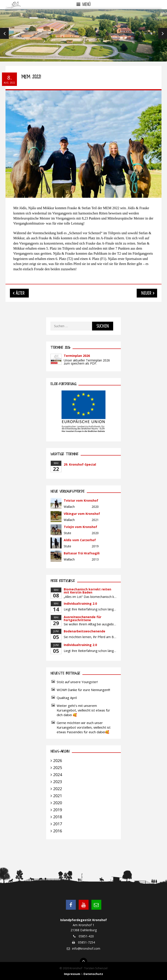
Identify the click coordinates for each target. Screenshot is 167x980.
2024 (58, 775)
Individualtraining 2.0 (80, 603)
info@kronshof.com (86, 948)
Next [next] (163, 33)
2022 (58, 789)
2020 (58, 803)
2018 (58, 817)
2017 (58, 824)
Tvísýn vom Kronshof (80, 527)
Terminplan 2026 (77, 356)
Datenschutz (93, 974)
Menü (86, 4)
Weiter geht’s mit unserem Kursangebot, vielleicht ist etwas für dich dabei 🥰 (83, 710)
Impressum (72, 974)
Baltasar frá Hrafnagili (82, 553)
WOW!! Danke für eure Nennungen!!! (83, 690)
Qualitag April (67, 698)
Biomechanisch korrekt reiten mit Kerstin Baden (87, 591)
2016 (58, 831)
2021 (58, 796)
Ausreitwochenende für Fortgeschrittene (83, 618)
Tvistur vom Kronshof (81, 500)
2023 (58, 782)
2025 (58, 768)
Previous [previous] (4, 33)
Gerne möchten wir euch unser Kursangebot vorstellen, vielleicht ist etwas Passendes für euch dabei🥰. (84, 727)
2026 (58, 760)
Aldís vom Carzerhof (80, 540)
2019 (58, 810)
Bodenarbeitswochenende (84, 631)
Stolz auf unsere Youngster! (77, 682)
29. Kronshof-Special (80, 464)
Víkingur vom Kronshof (82, 514)
